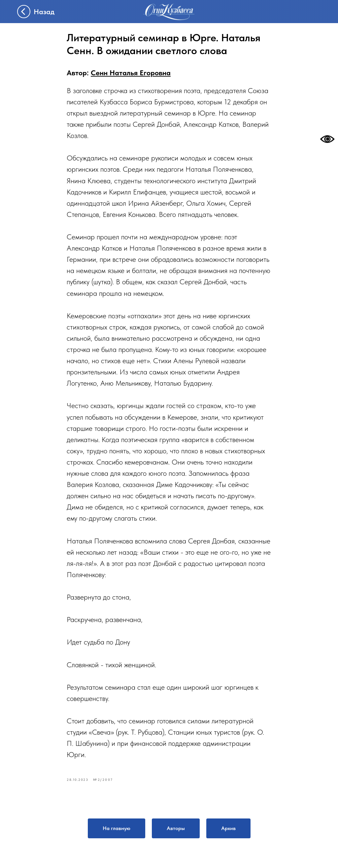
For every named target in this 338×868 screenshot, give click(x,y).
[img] (169, 12)
